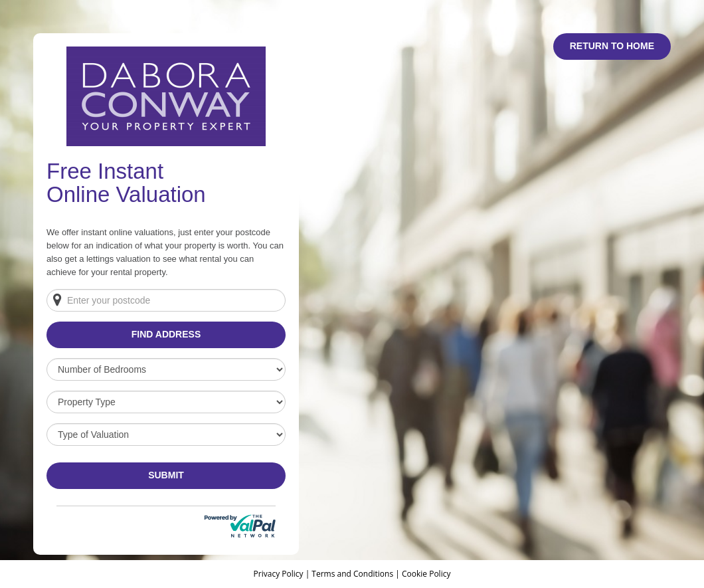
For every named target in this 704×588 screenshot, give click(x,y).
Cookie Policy (426, 574)
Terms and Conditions (352, 574)
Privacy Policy (280, 574)
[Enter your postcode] (166, 300)
